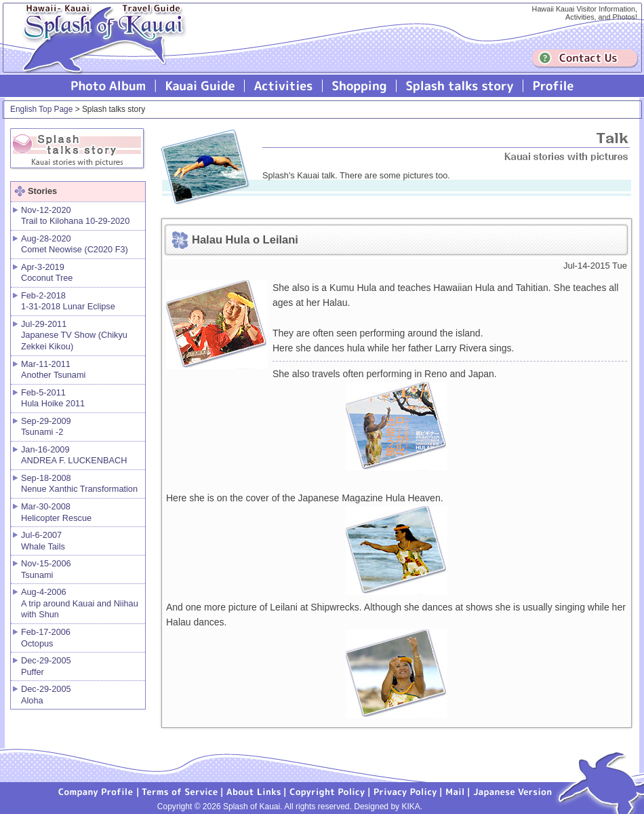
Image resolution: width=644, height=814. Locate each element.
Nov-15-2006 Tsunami (46, 569)
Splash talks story (460, 86)
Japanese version (512, 791)
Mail (455, 791)
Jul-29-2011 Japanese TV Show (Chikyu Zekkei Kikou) (74, 335)
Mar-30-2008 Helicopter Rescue (56, 512)
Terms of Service (180, 791)
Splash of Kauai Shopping (360, 86)
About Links (254, 791)
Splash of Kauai (98, 49)
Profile (552, 86)
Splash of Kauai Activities (284, 86)
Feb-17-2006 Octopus (46, 638)
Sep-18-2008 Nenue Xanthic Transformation (79, 484)
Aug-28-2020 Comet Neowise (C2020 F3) (75, 244)
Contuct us (585, 59)
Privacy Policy (405, 791)
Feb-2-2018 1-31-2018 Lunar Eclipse (68, 301)
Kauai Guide (200, 86)
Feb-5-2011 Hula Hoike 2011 (53, 398)
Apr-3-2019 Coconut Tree (47, 273)
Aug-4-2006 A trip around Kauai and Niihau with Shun (80, 603)
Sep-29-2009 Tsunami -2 (46, 427)
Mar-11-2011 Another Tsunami (53, 370)
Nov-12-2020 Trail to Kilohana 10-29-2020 (75, 216)
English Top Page (41, 109)
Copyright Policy (327, 791)
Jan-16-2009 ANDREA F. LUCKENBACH (74, 455)
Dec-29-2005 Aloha (46, 695)
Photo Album (108, 86)
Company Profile (96, 791)
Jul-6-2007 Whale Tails (43, 541)
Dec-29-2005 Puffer (46, 666)
